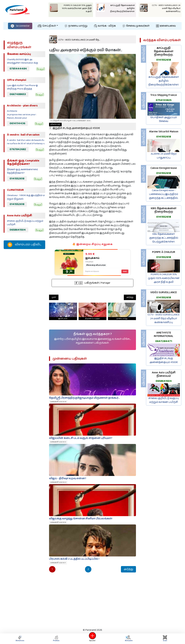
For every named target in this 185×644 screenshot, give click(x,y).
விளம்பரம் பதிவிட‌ (24, 245)
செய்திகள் (47, 26)
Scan (165, 639)
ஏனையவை (166, 26)
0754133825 (164, 100)
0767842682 (18, 149)
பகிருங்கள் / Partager (92, 283)
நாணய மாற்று (76, 26)
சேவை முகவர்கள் (136, 26)
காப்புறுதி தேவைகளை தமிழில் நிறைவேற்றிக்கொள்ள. (164, 81)
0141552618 (17, 179)
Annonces (20, 639)
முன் (54, 297)
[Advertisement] (24, 305)
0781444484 (18, 69)
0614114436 (17, 123)
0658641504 (18, 230)
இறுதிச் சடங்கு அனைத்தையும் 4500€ (75, 126)
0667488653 (18, 94)
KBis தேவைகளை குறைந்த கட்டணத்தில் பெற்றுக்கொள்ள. (164, 238)
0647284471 (164, 341)
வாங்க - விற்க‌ (105, 26)
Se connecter (20, 26)
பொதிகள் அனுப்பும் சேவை (164, 119)
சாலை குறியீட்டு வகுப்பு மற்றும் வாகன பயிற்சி (164, 400)
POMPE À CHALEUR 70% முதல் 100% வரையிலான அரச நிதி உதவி (164, 278)
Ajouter (92, 639)
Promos (56, 639)
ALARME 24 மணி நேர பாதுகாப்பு (164, 156)
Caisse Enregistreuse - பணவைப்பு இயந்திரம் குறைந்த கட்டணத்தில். (164, 194)
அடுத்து (130, 297)
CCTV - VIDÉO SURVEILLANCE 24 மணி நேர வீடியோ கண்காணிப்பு (164, 319)
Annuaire (129, 639)
